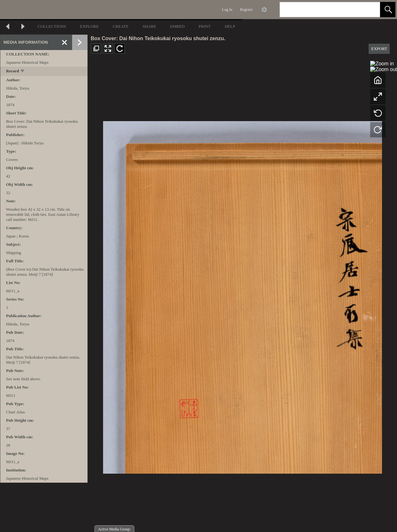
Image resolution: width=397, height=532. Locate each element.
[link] (370, 9)
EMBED (177, 26)
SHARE (149, 26)
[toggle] (23, 72)
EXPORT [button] (379, 49)
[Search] (322, 10)
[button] (388, 10)
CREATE (120, 26)
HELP (230, 26)
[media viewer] (242, 296)
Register (246, 10)
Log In (227, 10)
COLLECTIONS (52, 26)
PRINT (205, 26)
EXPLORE (90, 26)
